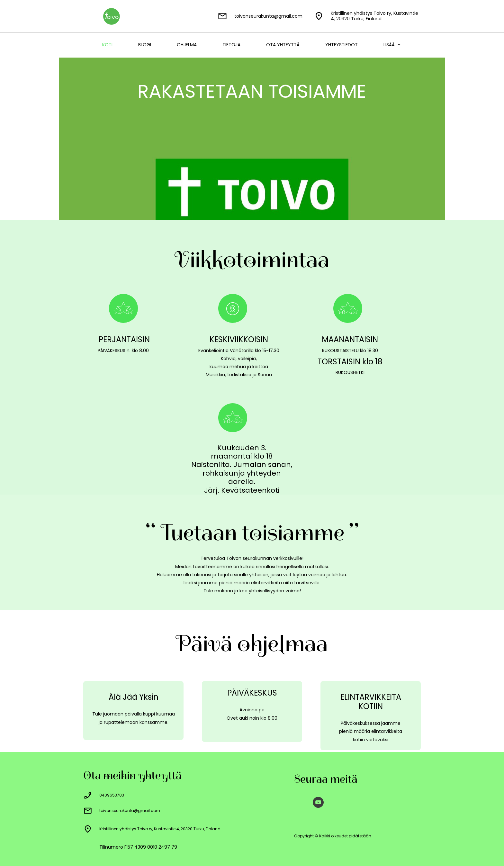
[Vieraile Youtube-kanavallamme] (318, 802)
